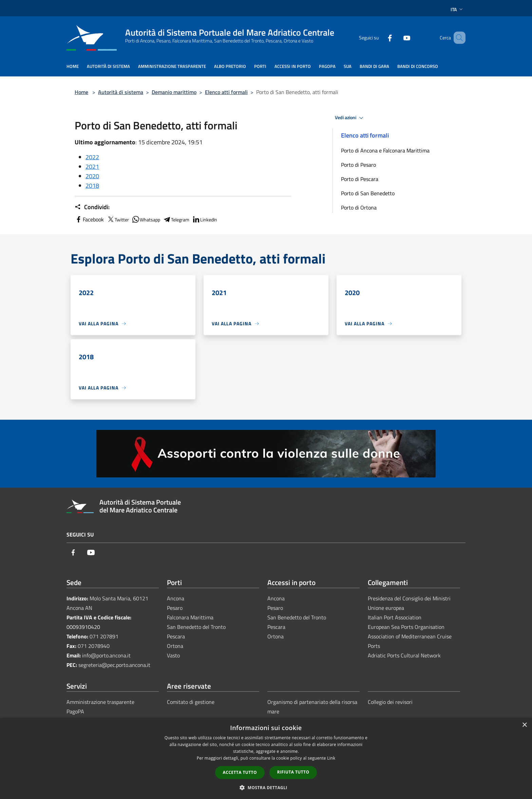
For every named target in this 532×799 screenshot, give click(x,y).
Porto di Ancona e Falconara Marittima (385, 150)
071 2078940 (94, 646)
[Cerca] (457, 38)
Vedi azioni (350, 118)
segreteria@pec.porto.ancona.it (114, 665)
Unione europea (386, 608)
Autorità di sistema (121, 92)
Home (81, 92)
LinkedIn (205, 219)
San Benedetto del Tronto (196, 627)
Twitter (118, 219)
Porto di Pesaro (358, 165)
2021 (92, 167)
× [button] (524, 725)
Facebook (89, 219)
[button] (266, 787)
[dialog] (266, 758)
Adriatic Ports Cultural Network (404, 655)
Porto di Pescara (360, 179)
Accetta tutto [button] (240, 772)
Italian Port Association (395, 617)
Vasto (173, 655)
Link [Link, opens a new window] (331, 758)
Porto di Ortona (359, 207)
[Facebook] (380, 38)
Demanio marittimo (174, 92)
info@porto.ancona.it (106, 655)
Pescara (176, 636)
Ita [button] (457, 9)
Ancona (176, 598)
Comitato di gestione (191, 702)
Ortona (175, 646)
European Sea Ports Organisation (406, 627)
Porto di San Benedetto (368, 193)
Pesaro (175, 608)
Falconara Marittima (190, 617)
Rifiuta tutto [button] (293, 772)
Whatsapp (146, 219)
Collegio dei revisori (390, 702)
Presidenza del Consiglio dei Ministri (409, 598)
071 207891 (104, 636)
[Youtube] (397, 38)
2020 (92, 176)
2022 (92, 157)
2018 (92, 186)
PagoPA (75, 711)
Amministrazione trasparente (100, 702)
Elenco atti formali (226, 92)
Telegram (176, 219)
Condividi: (92, 207)
